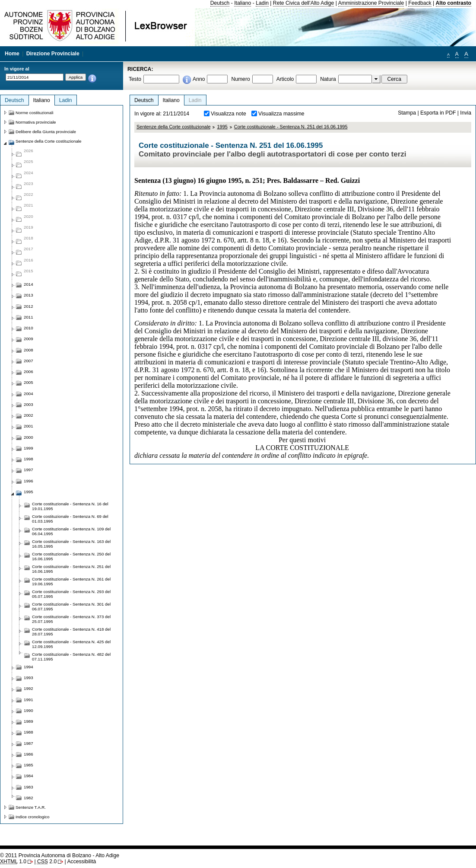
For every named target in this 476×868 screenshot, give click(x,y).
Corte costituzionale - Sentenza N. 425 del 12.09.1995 (71, 644)
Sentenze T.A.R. (31, 807)
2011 (29, 317)
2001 (29, 426)
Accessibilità (81, 862)
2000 (29, 437)
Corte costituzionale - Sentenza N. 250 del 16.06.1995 (71, 556)
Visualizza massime (281, 114)
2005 (29, 382)
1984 (29, 776)
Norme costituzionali (35, 113)
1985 (29, 765)
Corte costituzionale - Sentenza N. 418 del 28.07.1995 (71, 632)
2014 (29, 284)
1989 (29, 721)
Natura (328, 79)
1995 (222, 127)
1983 (29, 787)
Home (12, 54)
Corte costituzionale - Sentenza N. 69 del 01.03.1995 (70, 519)
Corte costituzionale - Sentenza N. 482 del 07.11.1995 (71, 657)
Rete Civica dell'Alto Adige (304, 3)
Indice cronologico (32, 817)
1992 (29, 688)
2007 (29, 361)
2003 (29, 404)
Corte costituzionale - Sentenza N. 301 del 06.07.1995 (71, 606)
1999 (29, 448)
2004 (29, 394)
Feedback (420, 3)
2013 (29, 295)
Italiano (243, 3)
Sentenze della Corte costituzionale (173, 127)
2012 (29, 306)
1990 (29, 710)
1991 (29, 700)
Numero (240, 79)
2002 (29, 415)
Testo (135, 79)
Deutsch (220, 3)
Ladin (262, 3)
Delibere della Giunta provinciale (46, 132)
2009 (29, 339)
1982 (29, 798)
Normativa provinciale (36, 122)
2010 (29, 328)
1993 (29, 678)
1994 (29, 667)
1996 (29, 481)
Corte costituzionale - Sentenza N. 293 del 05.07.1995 (71, 594)
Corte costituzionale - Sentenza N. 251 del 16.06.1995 (291, 127)
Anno (199, 79)
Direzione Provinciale (53, 54)
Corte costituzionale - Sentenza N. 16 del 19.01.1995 (70, 506)
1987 (29, 743)
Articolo (285, 79)
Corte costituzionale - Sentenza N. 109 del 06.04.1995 (71, 531)
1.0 (13, 862)
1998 (29, 459)
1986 (29, 754)
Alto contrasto (454, 3)
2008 (29, 350)
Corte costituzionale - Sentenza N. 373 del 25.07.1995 (71, 619)
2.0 (47, 862)
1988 (29, 732)
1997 (29, 470)
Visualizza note (228, 114)
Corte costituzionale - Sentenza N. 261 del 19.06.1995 (71, 581)
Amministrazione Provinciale (371, 3)
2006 (29, 372)
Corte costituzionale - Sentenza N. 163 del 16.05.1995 (71, 544)
